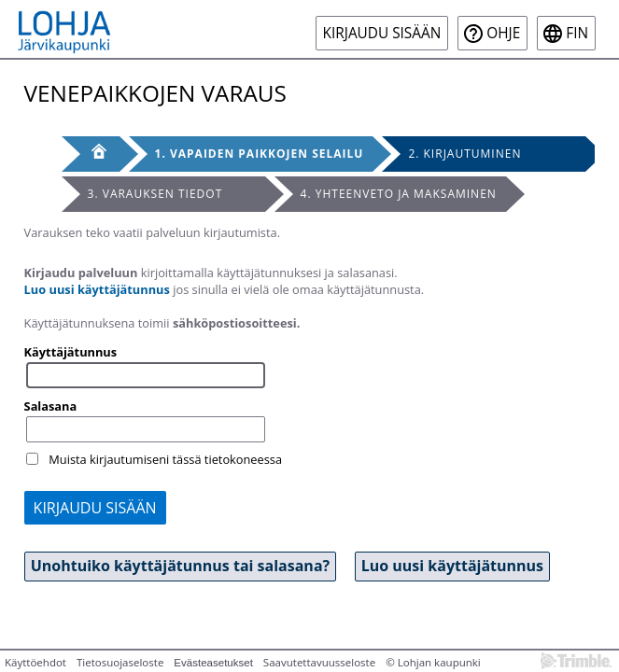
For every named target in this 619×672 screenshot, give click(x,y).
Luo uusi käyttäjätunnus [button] (452, 566)
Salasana (51, 406)
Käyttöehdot (35, 662)
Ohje (503, 33)
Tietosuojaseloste (120, 662)
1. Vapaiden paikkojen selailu (260, 154)
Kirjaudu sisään (382, 33)
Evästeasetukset (213, 663)
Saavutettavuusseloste (319, 662)
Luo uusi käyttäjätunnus (97, 289)
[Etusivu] (91, 154)
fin (577, 33)
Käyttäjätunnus (71, 352)
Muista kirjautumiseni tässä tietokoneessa (165, 459)
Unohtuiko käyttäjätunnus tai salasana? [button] (181, 566)
